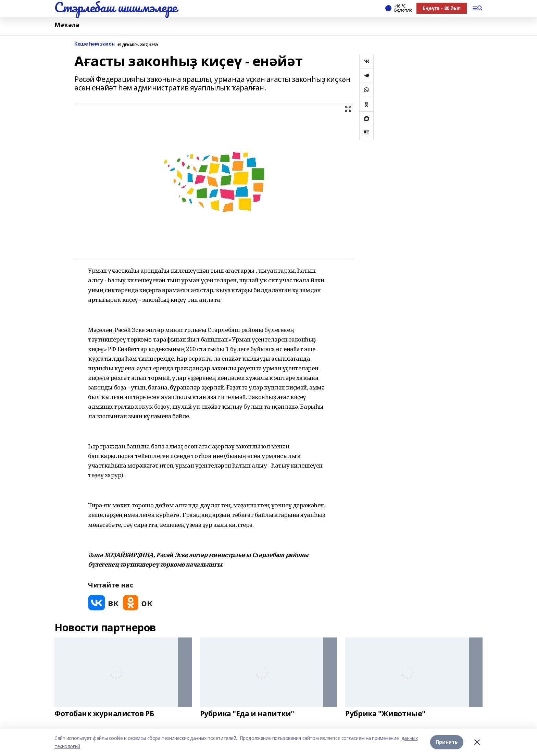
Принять (447, 742)
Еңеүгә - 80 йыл (442, 8)
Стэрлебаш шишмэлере (116, 7)
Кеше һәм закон (94, 44)
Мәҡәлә (67, 25)
